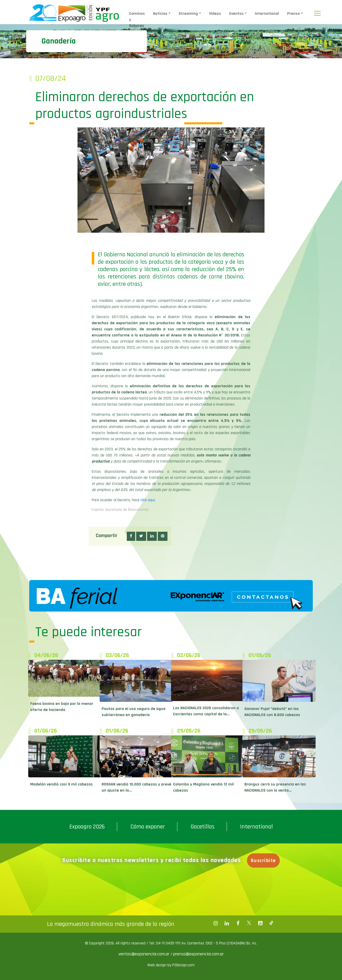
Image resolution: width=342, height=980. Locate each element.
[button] (131, 536)
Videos (215, 14)
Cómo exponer (148, 827)
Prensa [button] (293, 14)
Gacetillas (203, 827)
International (267, 14)
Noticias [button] (160, 14)
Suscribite (265, 860)
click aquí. (148, 500)
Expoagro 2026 (87, 827)
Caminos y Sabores (137, 20)
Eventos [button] (236, 14)
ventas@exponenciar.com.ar (144, 954)
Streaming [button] (188, 14)
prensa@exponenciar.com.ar (198, 954)
